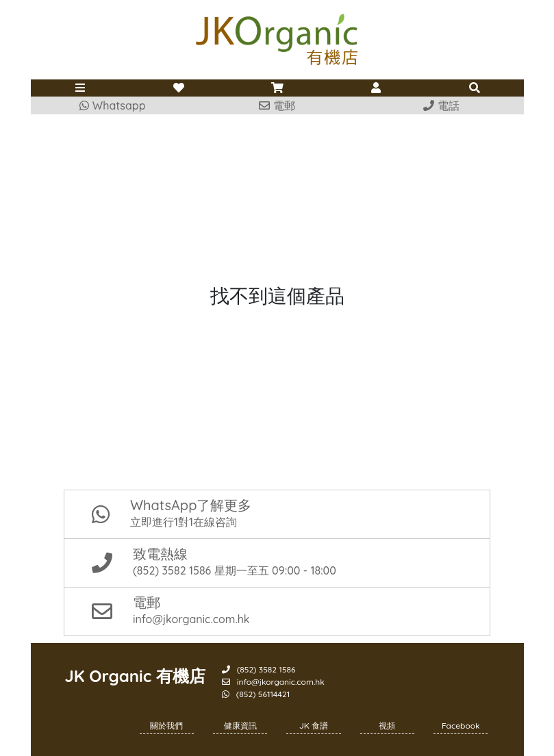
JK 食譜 (314, 726)
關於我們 (166, 726)
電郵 (277, 105)
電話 (441, 105)
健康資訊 (240, 726)
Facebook (461, 726)
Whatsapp (112, 105)
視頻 (387, 726)
